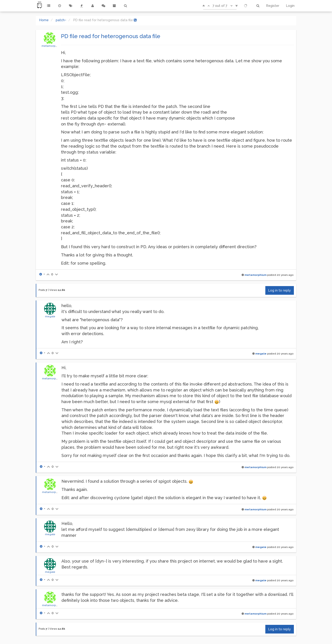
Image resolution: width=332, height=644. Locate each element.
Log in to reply (280, 290)
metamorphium (52, 46)
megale (50, 316)
